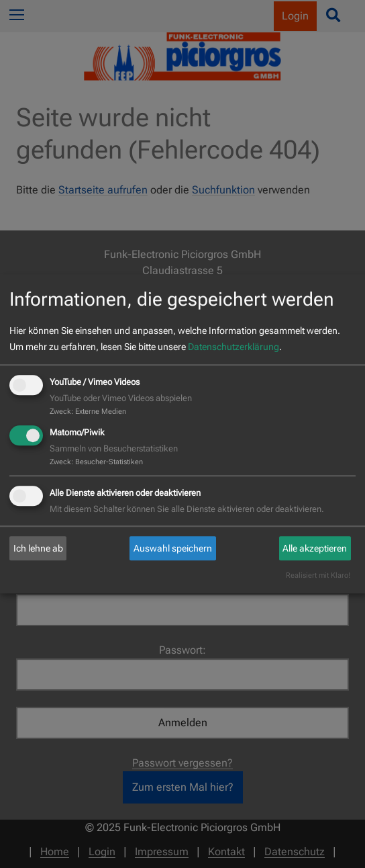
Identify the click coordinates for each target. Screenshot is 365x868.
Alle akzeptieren (315, 548)
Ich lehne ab (38, 548)
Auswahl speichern (173, 548)
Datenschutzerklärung (233, 347)
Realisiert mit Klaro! (318, 576)
